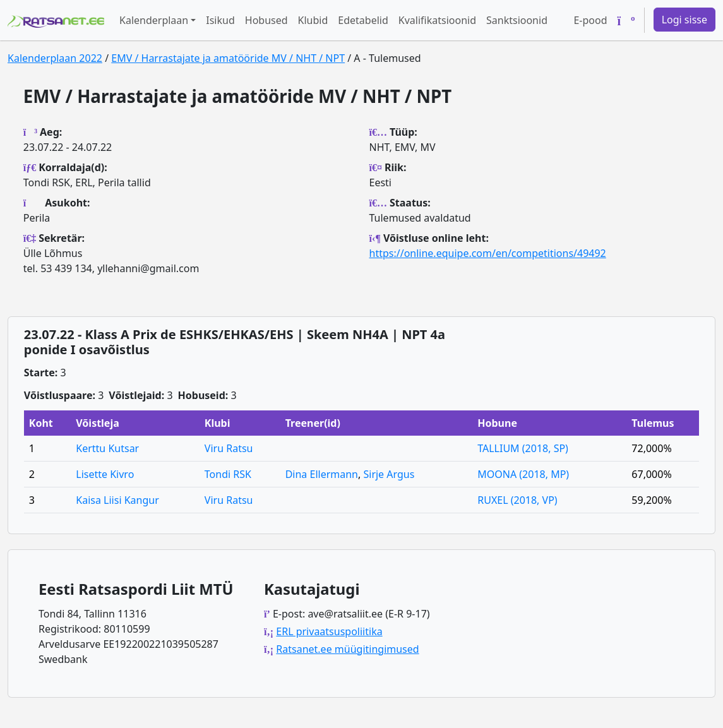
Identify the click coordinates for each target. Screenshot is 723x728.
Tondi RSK (228, 474)
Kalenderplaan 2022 (55, 58)
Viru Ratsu (229, 448)
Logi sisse (684, 20)
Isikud (220, 20)
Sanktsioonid (517, 20)
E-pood (590, 20)
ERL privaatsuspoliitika (329, 631)
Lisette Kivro (105, 474)
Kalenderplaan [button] (154, 20)
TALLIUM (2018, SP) (523, 448)
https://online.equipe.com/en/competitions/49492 (488, 253)
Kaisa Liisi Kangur (117, 500)
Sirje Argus (389, 474)
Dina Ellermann (322, 474)
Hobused (266, 20)
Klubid (313, 20)
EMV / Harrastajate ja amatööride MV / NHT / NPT (228, 58)
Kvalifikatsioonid (437, 20)
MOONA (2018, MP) (523, 474)
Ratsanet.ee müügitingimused (347, 649)
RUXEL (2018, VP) (517, 500)
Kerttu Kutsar (107, 448)
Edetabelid (363, 20)
